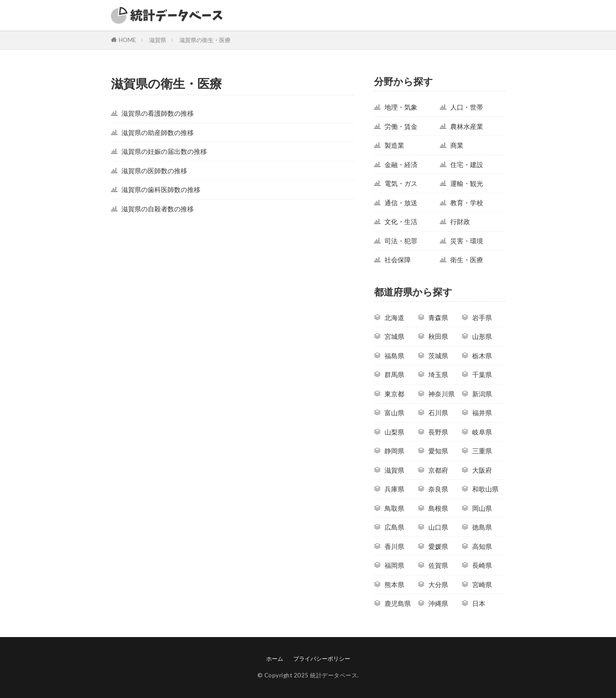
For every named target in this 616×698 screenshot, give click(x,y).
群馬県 (394, 374)
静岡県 (394, 451)
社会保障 (398, 260)
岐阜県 (482, 432)
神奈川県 (442, 394)
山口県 (438, 527)
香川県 (394, 546)
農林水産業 (467, 126)
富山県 (394, 413)
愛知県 (438, 451)
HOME (127, 40)
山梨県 (394, 432)
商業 (457, 145)
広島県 (394, 527)
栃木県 (482, 356)
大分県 (438, 584)
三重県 (482, 451)
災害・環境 (467, 241)
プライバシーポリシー (322, 659)
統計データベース (334, 675)
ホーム (275, 659)
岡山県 (482, 508)
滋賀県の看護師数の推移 (158, 113)
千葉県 (482, 374)
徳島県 (482, 527)
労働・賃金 (401, 126)
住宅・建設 (467, 164)
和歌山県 (485, 489)
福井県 (482, 413)
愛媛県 (438, 546)
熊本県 (394, 584)
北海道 (394, 317)
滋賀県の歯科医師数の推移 (161, 189)
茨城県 (438, 356)
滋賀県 (158, 40)
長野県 (438, 432)
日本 (479, 603)
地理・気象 (401, 107)
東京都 (394, 394)
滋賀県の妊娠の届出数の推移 (164, 151)
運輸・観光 (467, 183)
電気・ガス (401, 183)
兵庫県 (394, 489)
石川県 (438, 413)
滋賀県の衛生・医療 (205, 40)
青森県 (438, 317)
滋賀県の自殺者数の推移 (158, 209)
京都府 (438, 470)
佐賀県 (438, 565)
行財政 (460, 221)
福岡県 (394, 565)
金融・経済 (401, 164)
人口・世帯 (467, 107)
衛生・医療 (467, 260)
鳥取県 (394, 508)
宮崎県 (482, 584)
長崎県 (482, 565)
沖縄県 (438, 603)
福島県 (394, 356)
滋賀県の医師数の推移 (154, 171)
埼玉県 (438, 374)
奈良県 (438, 489)
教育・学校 (467, 203)
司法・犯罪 (401, 241)
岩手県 (482, 317)
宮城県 (394, 336)
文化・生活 (401, 221)
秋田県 (438, 336)
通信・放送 (401, 203)
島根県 (438, 508)
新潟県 (482, 394)
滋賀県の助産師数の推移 (158, 132)
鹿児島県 (398, 603)
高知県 (482, 546)
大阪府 (482, 470)
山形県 (482, 336)
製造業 (394, 145)
